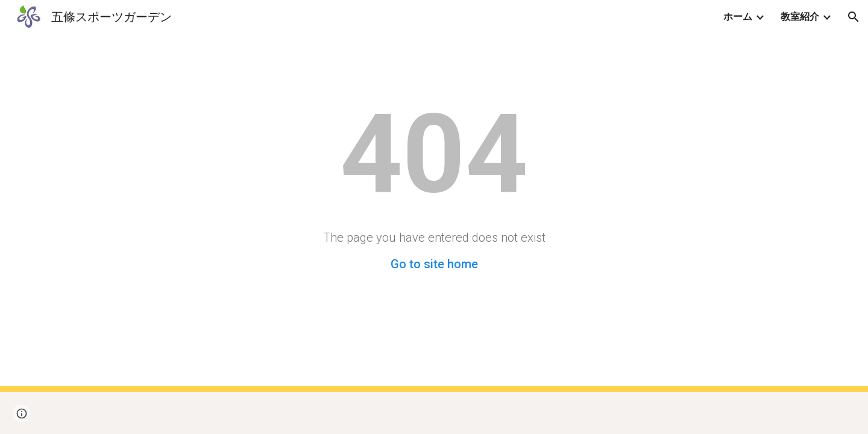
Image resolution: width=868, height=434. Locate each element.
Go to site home (434, 264)
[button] (854, 17)
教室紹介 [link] (800, 17)
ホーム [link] (738, 17)
